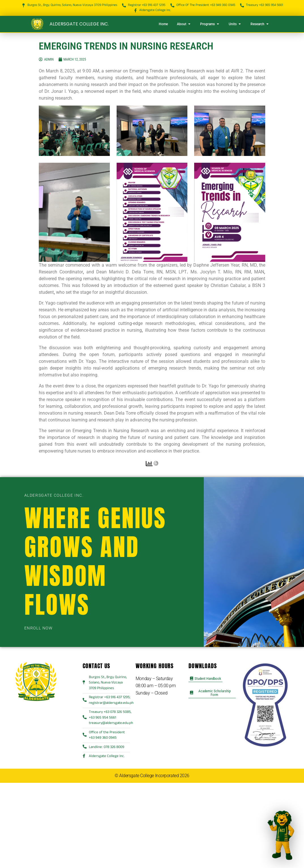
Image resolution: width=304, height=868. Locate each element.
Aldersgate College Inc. (79, 24)
